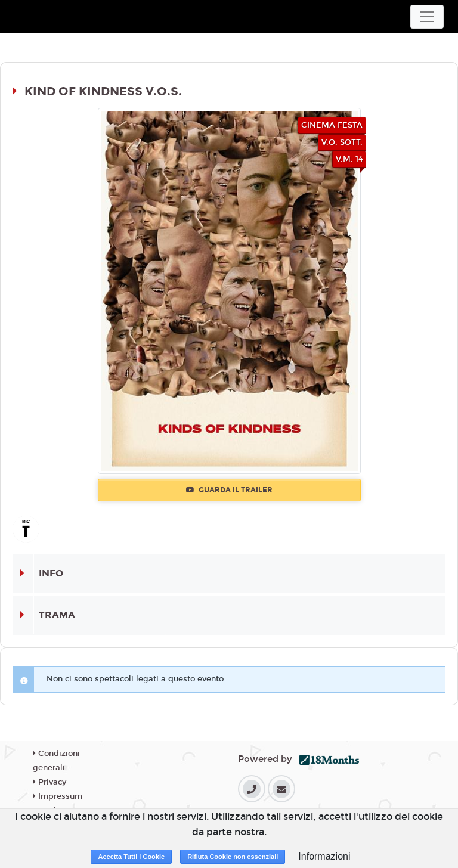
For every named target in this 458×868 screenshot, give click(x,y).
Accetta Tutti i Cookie (131, 857)
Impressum (58, 796)
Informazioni (324, 856)
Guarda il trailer (229, 490)
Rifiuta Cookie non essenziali (233, 857)
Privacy (49, 782)
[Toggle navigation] (427, 17)
